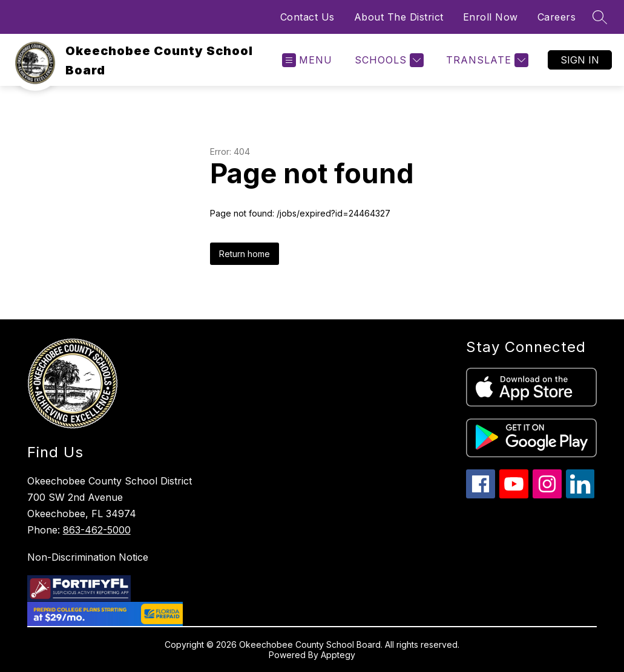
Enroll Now (491, 17)
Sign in (580, 60)
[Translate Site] (486, 60)
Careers (557, 17)
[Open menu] (307, 60)
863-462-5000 (97, 530)
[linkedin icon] (580, 495)
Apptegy (338, 655)
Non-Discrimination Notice (88, 557)
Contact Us (307, 17)
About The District (399, 17)
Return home (245, 254)
